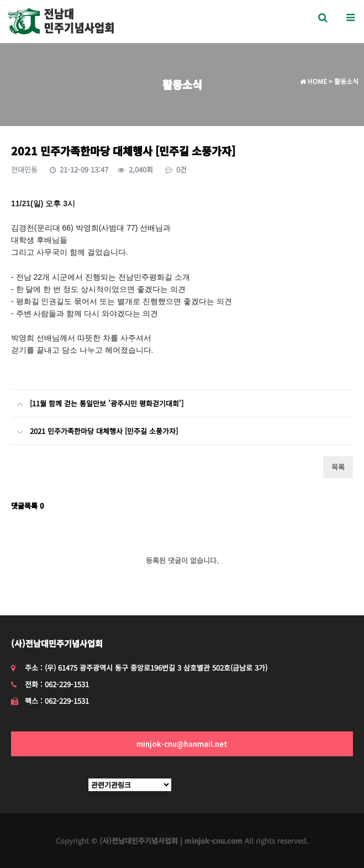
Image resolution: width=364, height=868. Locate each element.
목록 (338, 467)
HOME (313, 81)
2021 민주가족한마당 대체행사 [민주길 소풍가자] (94, 427)
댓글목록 (28, 506)
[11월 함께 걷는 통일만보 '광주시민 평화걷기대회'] (97, 399)
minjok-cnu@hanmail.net (182, 744)
